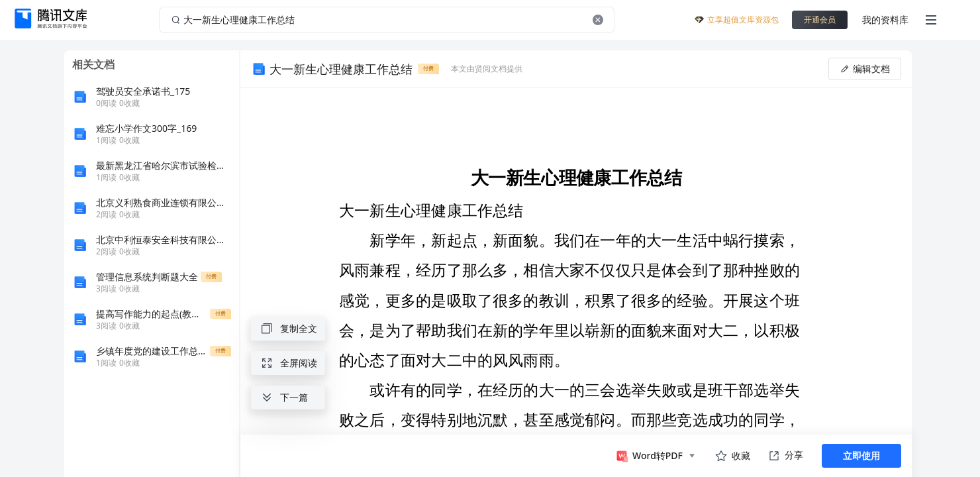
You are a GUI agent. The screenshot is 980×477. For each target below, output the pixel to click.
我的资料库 (885, 20)
